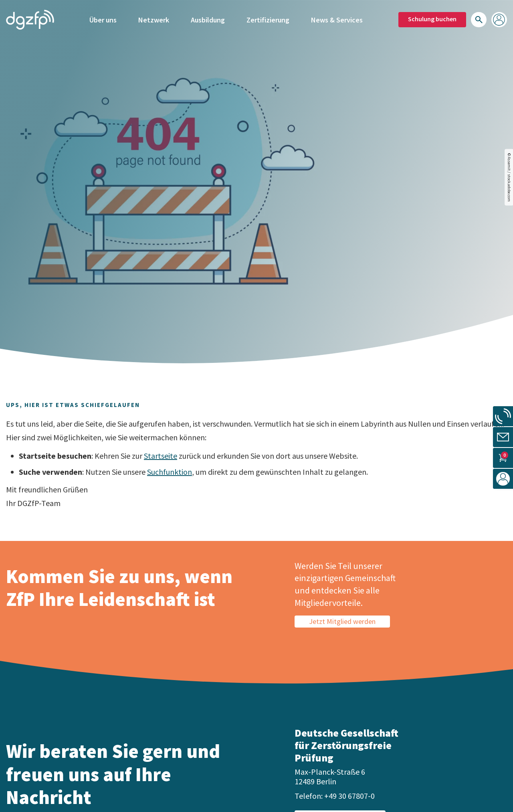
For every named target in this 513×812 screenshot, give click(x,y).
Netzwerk (154, 19)
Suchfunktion (170, 472)
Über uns (103, 19)
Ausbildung (208, 19)
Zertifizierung (268, 19)
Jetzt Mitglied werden (342, 621)
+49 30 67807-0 (349, 796)
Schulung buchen (432, 18)
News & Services (337, 19)
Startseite (161, 456)
